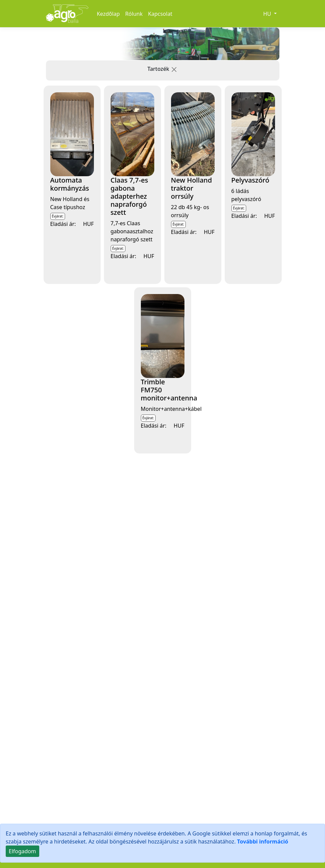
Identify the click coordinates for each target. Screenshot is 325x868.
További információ (263, 841)
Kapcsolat (160, 14)
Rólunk (134, 14)
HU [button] (268, 14)
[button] (174, 69)
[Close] (22, 851)
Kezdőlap (108, 14)
